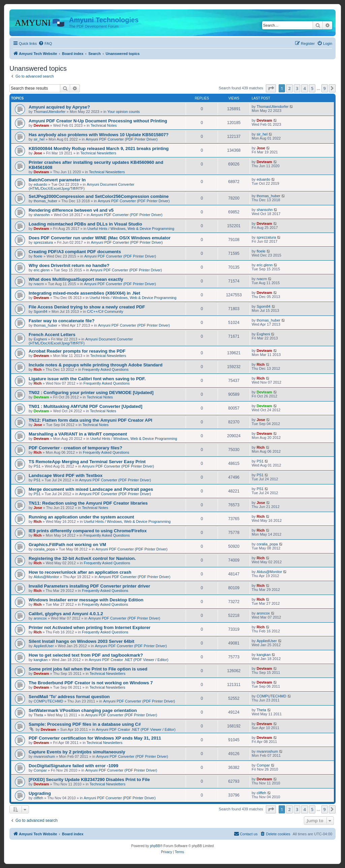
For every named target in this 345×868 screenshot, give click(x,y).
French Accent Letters (52, 335)
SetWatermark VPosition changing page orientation (83, 710)
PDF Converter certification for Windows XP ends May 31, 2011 (95, 738)
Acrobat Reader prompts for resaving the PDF (77, 351)
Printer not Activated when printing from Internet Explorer (89, 627)
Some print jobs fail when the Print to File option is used (88, 669)
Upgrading (40, 793)
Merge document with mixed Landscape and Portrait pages (91, 489)
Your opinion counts (124, 112)
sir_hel (39, 139)
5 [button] (312, 88)
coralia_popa (44, 549)
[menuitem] (45, 43)
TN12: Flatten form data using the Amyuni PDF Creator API (90, 420)
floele (38, 256)
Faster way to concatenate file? (62, 321)
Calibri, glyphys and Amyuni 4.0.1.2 (66, 614)
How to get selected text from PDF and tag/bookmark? (86, 655)
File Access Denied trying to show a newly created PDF (87, 307)
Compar (40, 770)
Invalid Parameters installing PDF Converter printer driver (89, 586)
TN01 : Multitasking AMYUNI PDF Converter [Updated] (85, 406)
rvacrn (39, 284)
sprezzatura (43, 242)
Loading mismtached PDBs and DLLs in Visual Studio (85, 224)
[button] (271, 88)
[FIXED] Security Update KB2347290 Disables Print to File (89, 780)
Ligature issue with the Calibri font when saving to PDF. (87, 379)
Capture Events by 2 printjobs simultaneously (77, 752)
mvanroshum (44, 756)
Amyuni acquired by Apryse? (59, 107)
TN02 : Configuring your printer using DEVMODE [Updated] (91, 393)
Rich (38, 369)
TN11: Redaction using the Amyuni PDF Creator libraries (88, 503)
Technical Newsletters (98, 153)
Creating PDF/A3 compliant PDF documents (75, 252)
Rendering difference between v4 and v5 (71, 210)
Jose (38, 153)
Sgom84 (41, 311)
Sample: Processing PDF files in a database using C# (85, 724)
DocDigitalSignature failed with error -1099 (73, 766)
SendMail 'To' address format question (69, 697)
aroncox (40, 618)
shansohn (42, 215)
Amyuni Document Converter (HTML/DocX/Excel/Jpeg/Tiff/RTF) (82, 186)
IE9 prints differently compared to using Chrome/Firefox (88, 531)
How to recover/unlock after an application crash (80, 572)
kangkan (41, 660)
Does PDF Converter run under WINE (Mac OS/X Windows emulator (100, 238)
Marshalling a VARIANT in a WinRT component (78, 434)
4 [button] (304, 88)
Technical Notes (104, 125)
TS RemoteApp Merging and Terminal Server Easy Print (87, 462)
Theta (38, 715)
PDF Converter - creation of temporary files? (75, 448)
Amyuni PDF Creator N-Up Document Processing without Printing (98, 121)
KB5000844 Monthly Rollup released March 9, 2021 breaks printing (99, 148)
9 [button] (325, 88)
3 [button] (297, 88)
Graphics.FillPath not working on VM (67, 545)
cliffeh (39, 798)
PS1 (37, 466)
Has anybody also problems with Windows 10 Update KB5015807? (99, 135)
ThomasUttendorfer (50, 112)
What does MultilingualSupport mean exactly (76, 279)
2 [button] (289, 88)
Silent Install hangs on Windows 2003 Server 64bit (82, 641)
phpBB (155, 846)
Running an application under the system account (81, 517)
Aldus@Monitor (46, 577)
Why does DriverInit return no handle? (69, 265)
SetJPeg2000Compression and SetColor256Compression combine (99, 196)
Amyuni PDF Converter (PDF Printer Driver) (121, 139)
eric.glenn (42, 270)
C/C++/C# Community (105, 311)
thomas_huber (45, 201)
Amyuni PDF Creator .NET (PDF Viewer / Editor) (128, 660)
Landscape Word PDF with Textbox (66, 475)
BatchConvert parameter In (57, 180)
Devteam (41, 125)
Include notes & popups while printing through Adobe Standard (96, 365)
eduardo (40, 184)
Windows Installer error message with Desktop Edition (86, 600)
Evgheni (40, 339)
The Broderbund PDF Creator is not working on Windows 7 (91, 683)
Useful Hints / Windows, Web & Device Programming (131, 229)
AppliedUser (44, 646)
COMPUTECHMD (49, 701)
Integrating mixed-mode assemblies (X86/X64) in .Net (84, 293)
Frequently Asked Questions (105, 369)
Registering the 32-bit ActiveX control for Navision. (82, 558)
